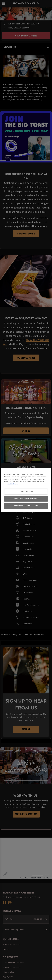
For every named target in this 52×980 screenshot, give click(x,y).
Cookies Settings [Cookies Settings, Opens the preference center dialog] (26, 491)
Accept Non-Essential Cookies (26, 506)
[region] (26, 490)
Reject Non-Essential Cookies (26, 498)
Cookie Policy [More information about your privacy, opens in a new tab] (13, 484)
